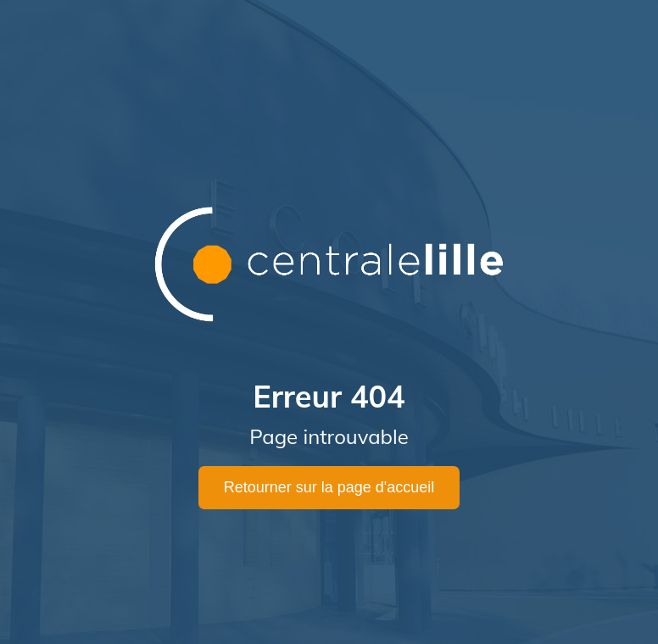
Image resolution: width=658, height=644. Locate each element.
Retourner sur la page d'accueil (329, 487)
